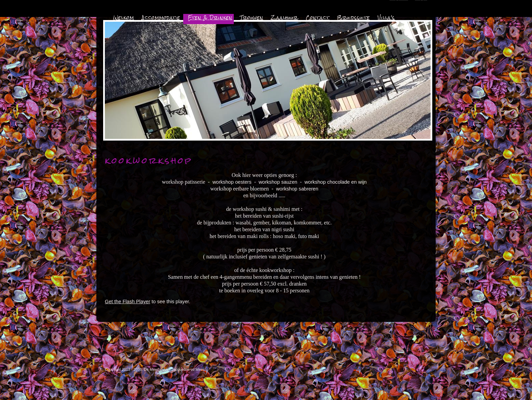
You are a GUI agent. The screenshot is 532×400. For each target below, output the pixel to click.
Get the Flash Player (128, 302)
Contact (318, 18)
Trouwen (252, 18)
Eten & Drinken (210, 18)
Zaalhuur (284, 18)
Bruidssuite (354, 18)
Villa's (386, 18)
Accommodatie (161, 18)
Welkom (123, 18)
